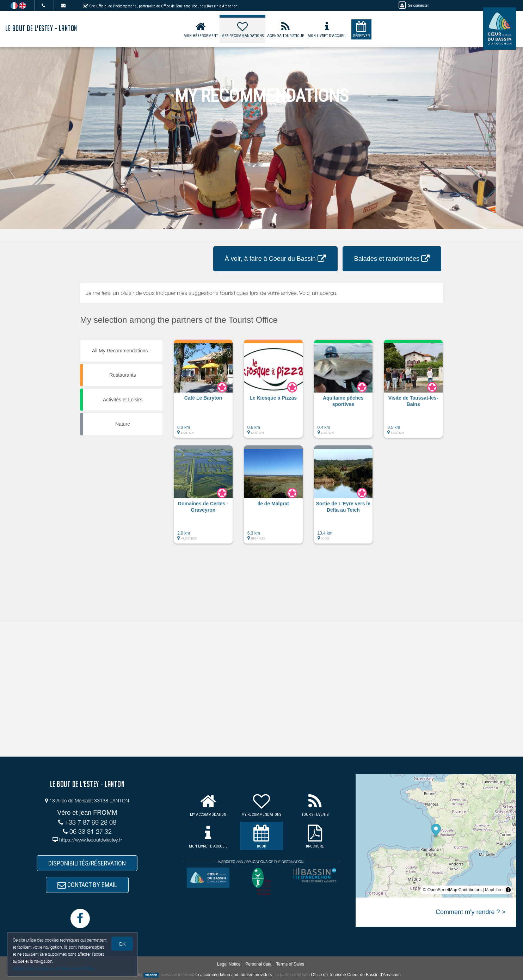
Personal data (258, 964)
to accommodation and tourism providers (234, 975)
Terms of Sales (290, 964)
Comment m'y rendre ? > (470, 912)
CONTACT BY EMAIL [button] (87, 885)
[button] (203, 392)
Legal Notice (229, 964)
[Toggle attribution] (508, 890)
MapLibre (494, 890)
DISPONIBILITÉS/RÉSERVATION (87, 863)
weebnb (151, 975)
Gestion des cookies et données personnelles (54, 968)
